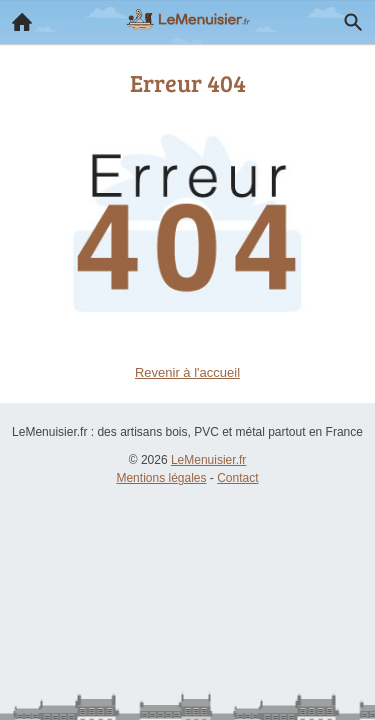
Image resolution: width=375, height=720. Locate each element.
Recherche (348, 18)
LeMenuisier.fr (208, 460)
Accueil (16, 17)
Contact (237, 478)
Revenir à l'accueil (187, 372)
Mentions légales (161, 478)
